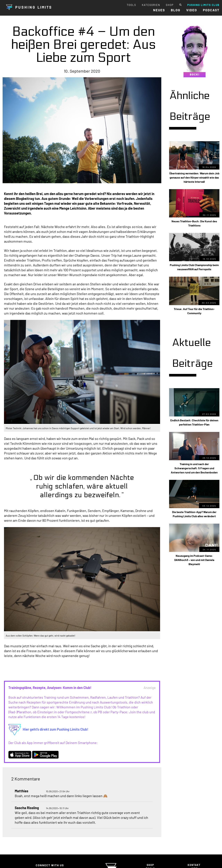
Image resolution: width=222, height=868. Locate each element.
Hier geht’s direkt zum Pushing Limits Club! (48, 729)
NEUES (159, 10)
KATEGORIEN (151, 5)
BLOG (176, 10)
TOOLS (131, 5)
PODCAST (211, 10)
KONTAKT (194, 865)
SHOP (170, 5)
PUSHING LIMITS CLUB (203, 5)
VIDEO (192, 10)
